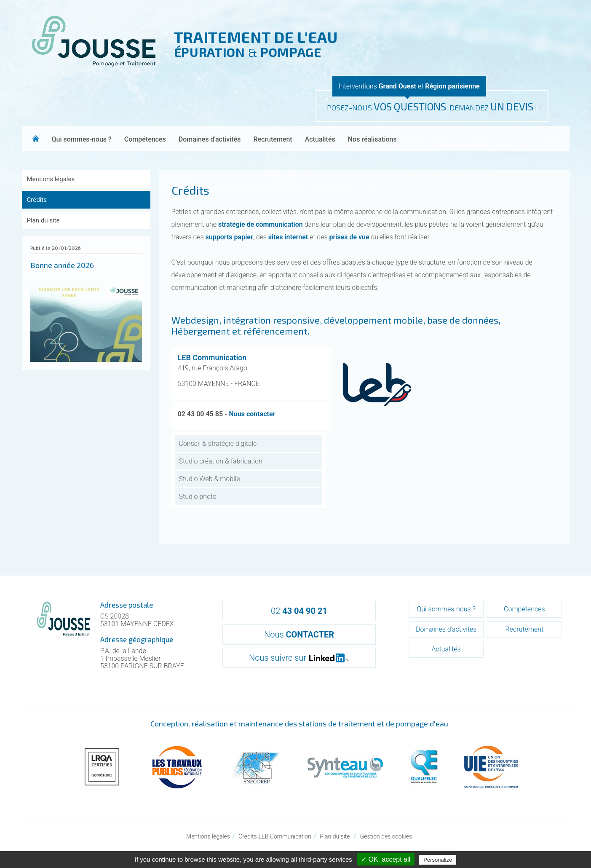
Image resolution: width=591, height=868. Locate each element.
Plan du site (43, 220)
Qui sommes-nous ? (82, 139)
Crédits (37, 200)
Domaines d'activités (210, 139)
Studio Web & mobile (210, 479)
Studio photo (198, 497)
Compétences (145, 139)
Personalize (438, 860)
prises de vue (349, 237)
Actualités (320, 139)
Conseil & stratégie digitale (218, 443)
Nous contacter (252, 414)
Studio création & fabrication (221, 461)
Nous (299, 635)
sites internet (288, 237)
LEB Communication (212, 358)
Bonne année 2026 (62, 265)
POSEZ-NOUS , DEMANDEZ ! (432, 106)
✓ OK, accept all (386, 859)
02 (299, 611)
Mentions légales (51, 179)
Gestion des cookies (386, 836)
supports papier (229, 237)
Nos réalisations (372, 139)
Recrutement (273, 139)
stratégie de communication (261, 224)
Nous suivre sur (299, 658)
